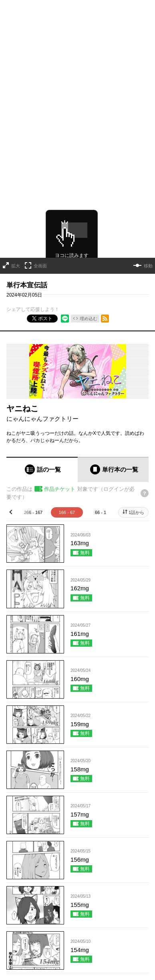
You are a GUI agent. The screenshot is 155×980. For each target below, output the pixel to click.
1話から (136, 455)
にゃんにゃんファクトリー (42, 361)
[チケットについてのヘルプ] (145, 435)
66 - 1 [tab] (101, 455)
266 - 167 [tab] (33, 455)
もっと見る (74, 925)
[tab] (42, 412)
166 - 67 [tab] (67, 455)
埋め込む (89, 261)
